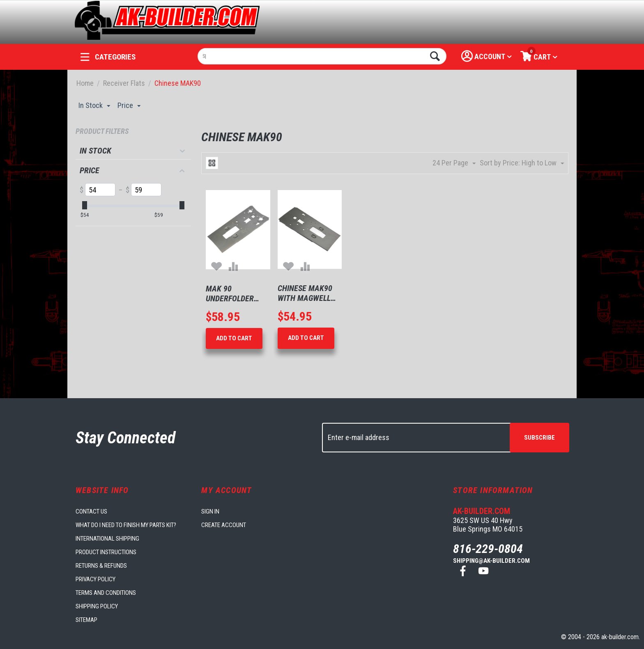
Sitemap (86, 620)
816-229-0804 (488, 549)
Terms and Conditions (106, 593)
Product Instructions (106, 552)
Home (85, 83)
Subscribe (539, 438)
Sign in (210, 511)
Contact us (91, 511)
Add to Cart (234, 338)
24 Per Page (454, 163)
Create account (224, 525)
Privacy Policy (95, 579)
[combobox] (322, 56)
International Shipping (107, 539)
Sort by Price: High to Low (522, 163)
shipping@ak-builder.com (491, 561)
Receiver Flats (124, 83)
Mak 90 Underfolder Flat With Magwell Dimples (230, 294)
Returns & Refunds (101, 566)
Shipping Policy (97, 606)
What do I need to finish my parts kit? (126, 525)
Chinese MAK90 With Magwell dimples (305, 293)
